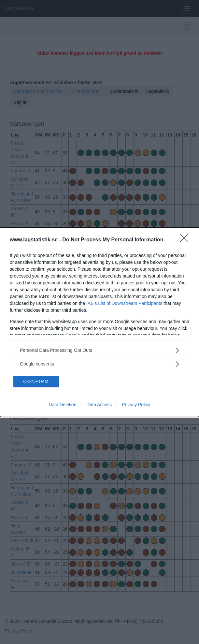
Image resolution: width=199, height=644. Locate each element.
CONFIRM (36, 381)
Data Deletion (63, 405)
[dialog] (99, 322)
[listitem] (99, 350)
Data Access (99, 405)
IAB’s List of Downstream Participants (124, 303)
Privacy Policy (136, 405)
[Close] (186, 240)
